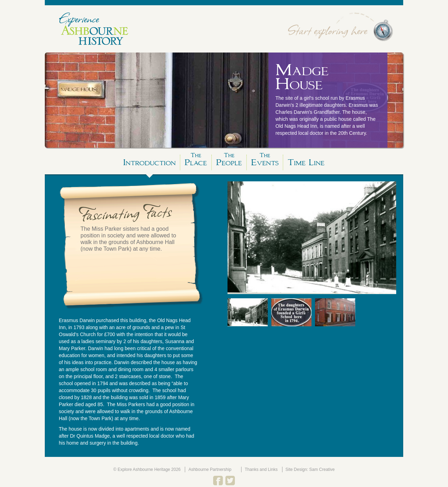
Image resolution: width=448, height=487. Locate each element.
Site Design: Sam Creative (310, 469)
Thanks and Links (261, 469)
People (229, 161)
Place (196, 161)
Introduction (149, 162)
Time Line (306, 162)
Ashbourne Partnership (210, 469)
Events (265, 161)
